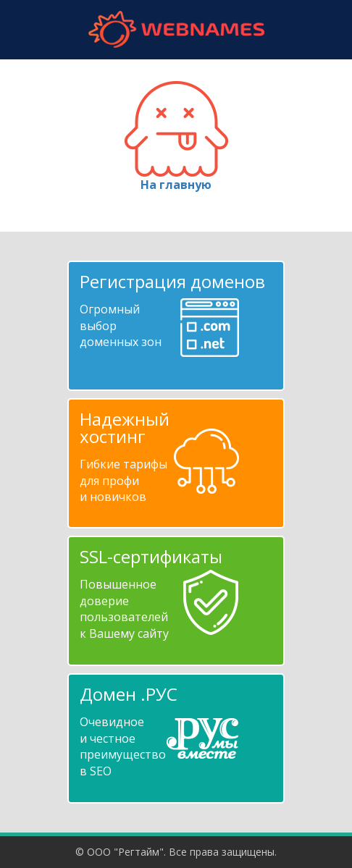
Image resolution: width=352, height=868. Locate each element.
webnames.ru (176, 29)
